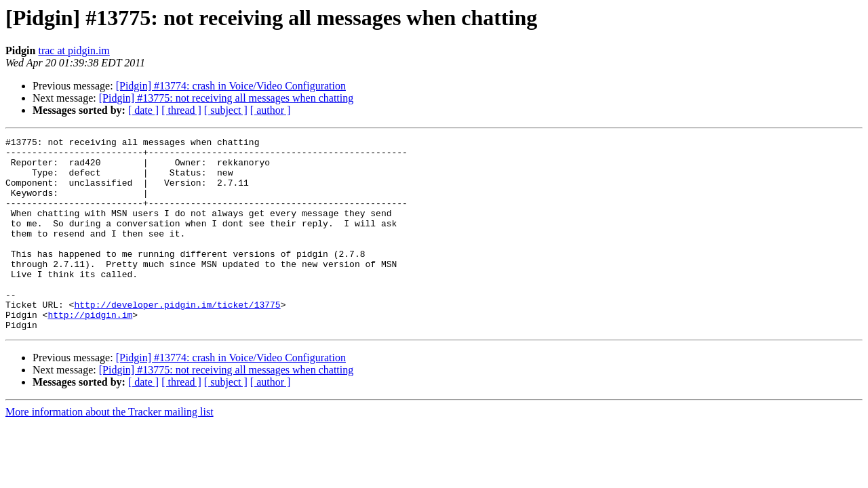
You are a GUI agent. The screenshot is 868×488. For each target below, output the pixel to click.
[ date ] (143, 110)
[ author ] (271, 110)
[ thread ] (181, 110)
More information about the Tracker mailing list (110, 450)
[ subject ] (226, 110)
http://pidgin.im (90, 351)
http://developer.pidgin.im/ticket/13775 (177, 339)
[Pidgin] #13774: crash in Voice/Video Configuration (231, 86)
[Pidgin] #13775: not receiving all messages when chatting (226, 98)
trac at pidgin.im (74, 50)
